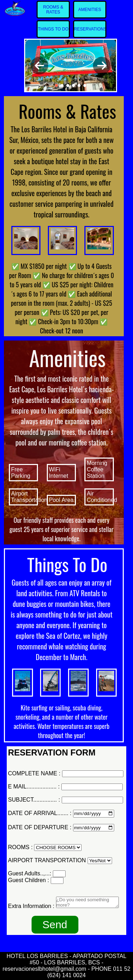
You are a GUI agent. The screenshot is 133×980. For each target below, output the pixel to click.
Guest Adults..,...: (30, 873)
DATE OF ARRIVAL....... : (40, 813)
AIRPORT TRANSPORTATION (47, 860)
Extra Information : (31, 906)
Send (55, 924)
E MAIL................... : (34, 787)
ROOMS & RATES (53, 10)
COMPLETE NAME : (34, 773)
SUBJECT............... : (34, 800)
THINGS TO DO (53, 29)
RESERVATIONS (90, 29)
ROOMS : (20, 847)
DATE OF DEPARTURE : (40, 827)
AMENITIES (90, 10)
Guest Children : (29, 880)
